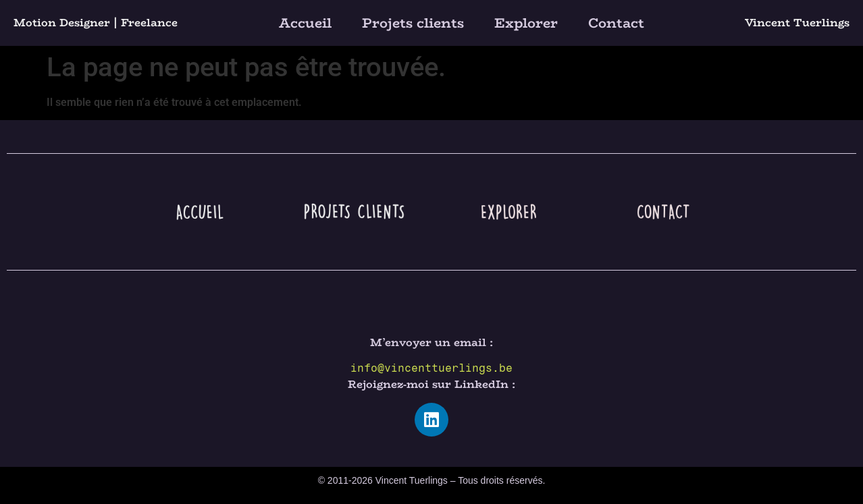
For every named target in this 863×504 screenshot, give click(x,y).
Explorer (526, 23)
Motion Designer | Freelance (96, 23)
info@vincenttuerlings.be (431, 368)
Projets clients (413, 23)
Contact (616, 23)
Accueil (305, 23)
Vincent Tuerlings (797, 23)
